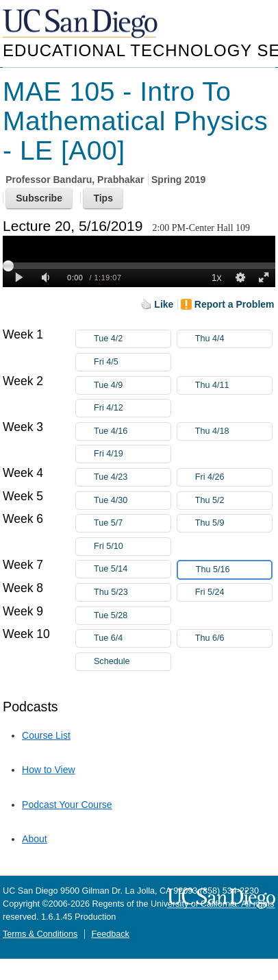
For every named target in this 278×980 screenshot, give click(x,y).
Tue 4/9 (132, 385)
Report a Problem (235, 304)
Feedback (110, 934)
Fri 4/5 (132, 362)
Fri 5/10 (132, 547)
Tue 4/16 (132, 431)
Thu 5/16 (233, 570)
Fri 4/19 (132, 454)
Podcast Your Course (67, 805)
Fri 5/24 (233, 592)
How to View (49, 770)
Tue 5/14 (132, 569)
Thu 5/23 (132, 592)
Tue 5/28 (132, 616)
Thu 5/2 (233, 501)
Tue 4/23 (132, 477)
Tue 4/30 (132, 501)
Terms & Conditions (40, 934)
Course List (46, 735)
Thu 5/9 (233, 523)
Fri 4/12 (132, 408)
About (35, 839)
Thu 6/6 (233, 638)
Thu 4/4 (233, 339)
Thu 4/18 (233, 431)
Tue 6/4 (132, 638)
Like (164, 304)
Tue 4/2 (132, 339)
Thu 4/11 (233, 385)
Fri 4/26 (233, 477)
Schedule (112, 661)
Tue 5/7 (132, 523)
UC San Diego (81, 24)
